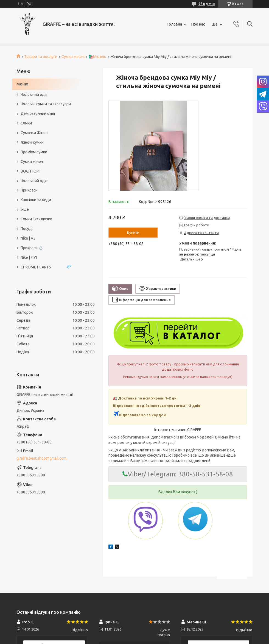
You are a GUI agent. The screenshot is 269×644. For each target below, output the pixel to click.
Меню (22, 84)
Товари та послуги (41, 57)
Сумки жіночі (73, 57)
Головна (175, 24)
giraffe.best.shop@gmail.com (41, 458)
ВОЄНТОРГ (31, 171)
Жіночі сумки (32, 142)
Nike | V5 (28, 238)
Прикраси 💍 (32, 248)
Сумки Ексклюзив (37, 219)
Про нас (198, 24)
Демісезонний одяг (38, 113)
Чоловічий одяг (34, 95)
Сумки (26, 123)
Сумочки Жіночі (34, 133)
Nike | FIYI (29, 257)
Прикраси (29, 190)
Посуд (26, 229)
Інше (25, 209)
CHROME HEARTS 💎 (46, 267)
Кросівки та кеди (36, 200)
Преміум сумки (34, 152)
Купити (133, 233)
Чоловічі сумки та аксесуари (46, 104)
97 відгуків (207, 4)
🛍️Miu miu (97, 57)
